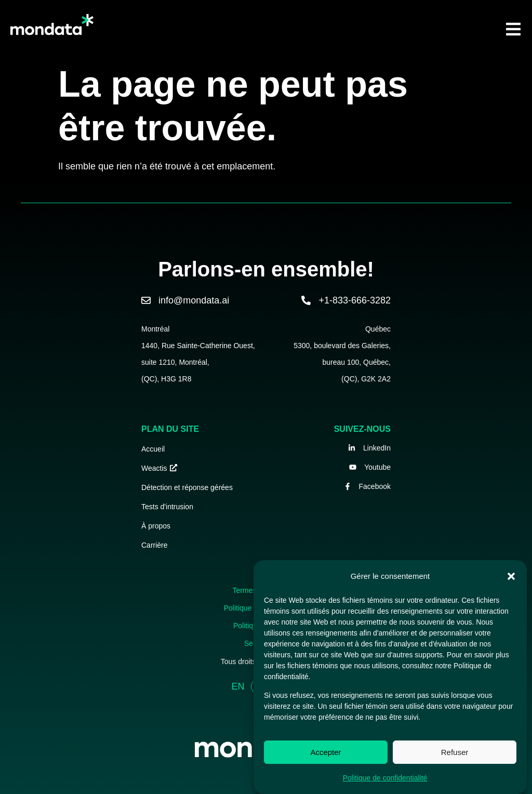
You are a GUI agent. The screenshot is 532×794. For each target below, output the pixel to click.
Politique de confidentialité (385, 778)
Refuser (455, 752)
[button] (511, 576)
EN (238, 686)
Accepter (325, 752)
